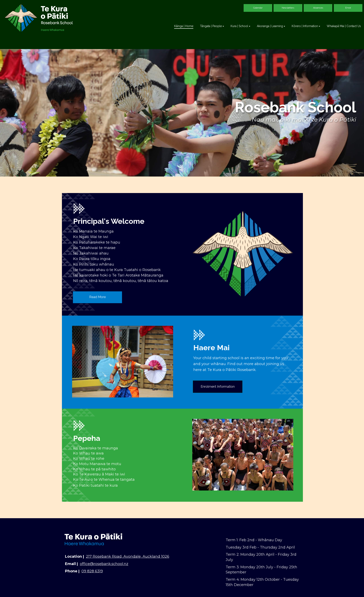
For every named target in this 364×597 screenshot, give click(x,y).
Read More (97, 297)
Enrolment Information (218, 387)
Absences (318, 8)
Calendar (258, 8)
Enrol (348, 8)
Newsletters (288, 8)
